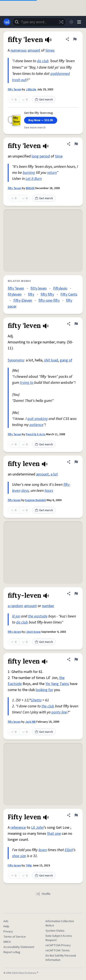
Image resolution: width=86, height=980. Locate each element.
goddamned (60, 74)
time (59, 156)
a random (15, 606)
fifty (31, 294)
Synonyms (16, 360)
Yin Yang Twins (57, 684)
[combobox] (39, 22)
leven (43, 850)
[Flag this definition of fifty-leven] (76, 594)
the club (48, 706)
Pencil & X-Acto (36, 434)
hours (49, 491)
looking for (44, 690)
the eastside (38, 616)
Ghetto (36, 700)
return (52, 173)
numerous (19, 50)
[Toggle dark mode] (71, 22)
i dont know (33, 632)
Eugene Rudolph (36, 500)
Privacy (8, 932)
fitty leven (39, 288)
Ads (6, 921)
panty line (59, 712)
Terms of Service (15, 937)
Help (6, 926)
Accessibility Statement (19, 947)
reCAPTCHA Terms (58, 951)
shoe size (19, 856)
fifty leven (14, 500)
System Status (55, 931)
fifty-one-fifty (49, 300)
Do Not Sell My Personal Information (61, 958)
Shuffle (43, 894)
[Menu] (79, 22)
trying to (27, 383)
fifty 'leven (15, 90)
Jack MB (30, 722)
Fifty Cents (69, 294)
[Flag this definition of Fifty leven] (76, 815)
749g (29, 866)
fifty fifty (47, 294)
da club (43, 61)
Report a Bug (12, 952)
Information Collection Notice (60, 923)
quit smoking (38, 419)
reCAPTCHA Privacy (58, 945)
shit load (51, 360)
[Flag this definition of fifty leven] (76, 462)
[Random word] (61, 22)
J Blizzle (31, 90)
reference (18, 828)
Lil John (37, 828)
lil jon (16, 616)
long (35, 156)
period (45, 156)
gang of (66, 360)
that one (54, 834)
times (50, 50)
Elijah (69, 850)
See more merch (35, 128)
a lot (54, 474)
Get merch (44, 100)
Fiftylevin (60, 288)
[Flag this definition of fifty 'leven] (75, 39)
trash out (19, 80)
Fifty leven (14, 866)
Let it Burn (34, 179)
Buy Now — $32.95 (41, 120)
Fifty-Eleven (23, 300)
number (48, 606)
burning (29, 173)
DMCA (7, 942)
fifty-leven (14, 632)
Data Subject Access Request (59, 938)
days (25, 491)
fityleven (15, 294)
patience (36, 425)
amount (34, 50)
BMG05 (30, 188)
